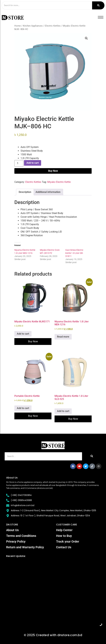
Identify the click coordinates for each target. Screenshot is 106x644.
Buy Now (53, 171)
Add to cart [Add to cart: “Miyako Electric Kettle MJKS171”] (23, 334)
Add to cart (33, 163)
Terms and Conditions (21, 536)
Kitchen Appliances (33, 26)
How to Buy (64, 536)
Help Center (64, 530)
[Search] (47, 5)
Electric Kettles (53, 26)
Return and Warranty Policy (25, 547)
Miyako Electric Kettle (59, 182)
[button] (86, 38)
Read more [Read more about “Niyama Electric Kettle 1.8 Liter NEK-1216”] (63, 337)
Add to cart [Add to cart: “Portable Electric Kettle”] (23, 408)
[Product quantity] (19, 163)
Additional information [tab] (48, 192)
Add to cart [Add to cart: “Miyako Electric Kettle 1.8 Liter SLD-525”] (63, 411)
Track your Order (68, 541)
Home (18, 26)
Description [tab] (25, 192)
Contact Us (64, 547)
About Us (12, 530)
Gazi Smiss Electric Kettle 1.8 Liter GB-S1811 (74, 253)
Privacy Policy (16, 541)
